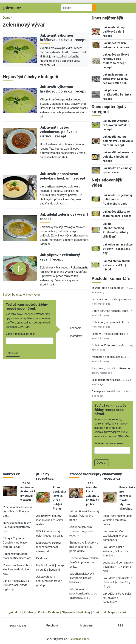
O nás (42, 612)
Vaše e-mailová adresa (20, 334)
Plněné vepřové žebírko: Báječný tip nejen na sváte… (84, 562)
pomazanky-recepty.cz (113, 476)
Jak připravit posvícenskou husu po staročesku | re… (83, 594)
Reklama (54, 612)
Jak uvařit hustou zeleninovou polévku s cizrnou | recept (59, 132)
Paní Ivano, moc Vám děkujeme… (112, 368)
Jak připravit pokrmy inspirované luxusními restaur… (49, 520)
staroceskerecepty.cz (88, 474)
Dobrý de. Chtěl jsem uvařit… (109, 345)
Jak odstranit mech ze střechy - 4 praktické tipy (118, 249)
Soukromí (99, 612)
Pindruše (42, 558)
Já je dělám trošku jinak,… (107, 380)
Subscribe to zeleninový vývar (21, 295)
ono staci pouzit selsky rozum (110, 299)
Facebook (75, 328)
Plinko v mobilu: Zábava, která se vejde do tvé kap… (18, 569)
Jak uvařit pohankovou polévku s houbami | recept (63, 176)
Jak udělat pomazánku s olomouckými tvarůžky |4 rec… (118, 582)
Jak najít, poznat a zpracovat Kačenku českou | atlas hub (116, 79)
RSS (120, 626)
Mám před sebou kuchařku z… (110, 357)
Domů (7, 18)
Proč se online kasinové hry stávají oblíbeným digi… (18, 511)
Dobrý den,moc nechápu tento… (111, 311)
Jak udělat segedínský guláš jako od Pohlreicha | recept (118, 199)
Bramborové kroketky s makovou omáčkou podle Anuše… (84, 547)
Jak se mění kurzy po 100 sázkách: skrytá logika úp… (16, 585)
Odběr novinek (18, 626)
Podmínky (84, 612)
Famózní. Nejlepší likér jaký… (109, 334)
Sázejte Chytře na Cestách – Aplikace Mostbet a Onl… (15, 543)
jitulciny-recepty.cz (45, 476)
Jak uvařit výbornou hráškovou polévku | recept (63, 38)
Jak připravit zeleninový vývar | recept (60, 257)
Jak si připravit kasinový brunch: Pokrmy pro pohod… (84, 516)
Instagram (76, 336)
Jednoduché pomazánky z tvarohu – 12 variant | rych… (118, 567)
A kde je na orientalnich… (107, 391)
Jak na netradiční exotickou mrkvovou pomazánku (115, 536)
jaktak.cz (16, 612)
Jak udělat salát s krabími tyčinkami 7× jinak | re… (115, 551)
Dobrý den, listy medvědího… (109, 322)
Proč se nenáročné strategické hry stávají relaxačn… (27, 491)
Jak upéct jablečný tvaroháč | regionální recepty (82, 531)
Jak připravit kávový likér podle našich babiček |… (82, 578)
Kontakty (30, 612)
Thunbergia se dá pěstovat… (109, 288)
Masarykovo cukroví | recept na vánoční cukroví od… (49, 547)
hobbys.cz (11, 474)
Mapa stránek (117, 612)
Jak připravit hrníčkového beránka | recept (118, 95)
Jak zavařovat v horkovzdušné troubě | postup (50, 581)
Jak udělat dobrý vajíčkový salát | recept (114, 32)
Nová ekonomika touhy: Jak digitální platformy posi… (17, 527)
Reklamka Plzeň (80, 639)
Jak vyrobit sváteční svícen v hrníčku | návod (116, 265)
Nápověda (68, 612)
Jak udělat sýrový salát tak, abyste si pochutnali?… (117, 598)
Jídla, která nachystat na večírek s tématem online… (117, 520)
